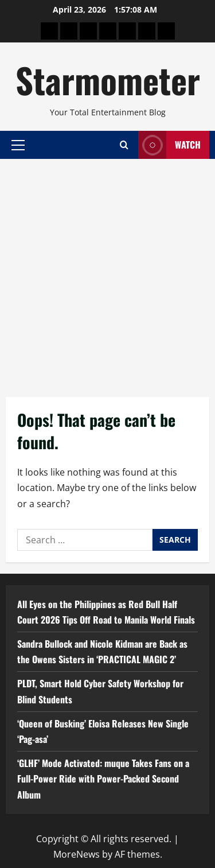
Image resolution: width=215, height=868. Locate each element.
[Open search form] (124, 145)
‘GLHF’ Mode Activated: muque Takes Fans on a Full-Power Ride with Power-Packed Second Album (103, 779)
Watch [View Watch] (169, 145)
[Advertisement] (107, 272)
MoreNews (77, 854)
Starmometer (108, 79)
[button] (18, 145)
